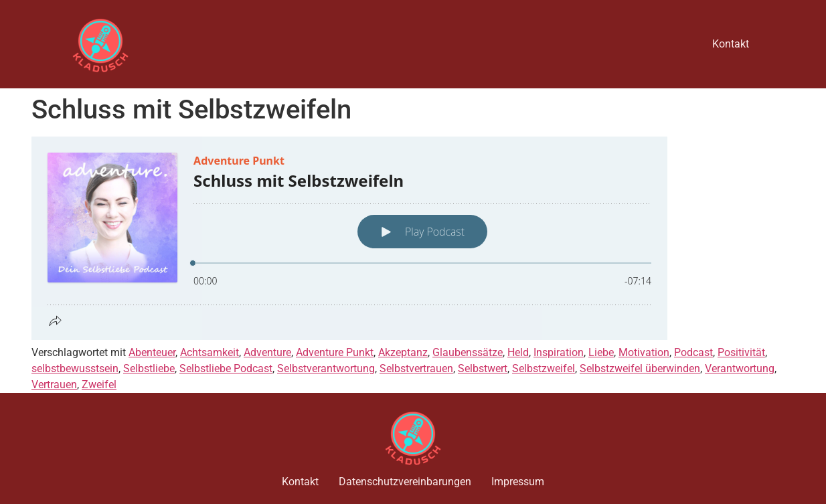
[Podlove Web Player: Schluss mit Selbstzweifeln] (413, 238)
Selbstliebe (149, 368)
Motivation (644, 352)
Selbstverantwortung (326, 368)
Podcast (693, 352)
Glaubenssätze (468, 352)
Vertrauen (54, 385)
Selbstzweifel (544, 368)
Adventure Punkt (335, 352)
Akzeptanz (403, 352)
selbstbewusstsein (75, 368)
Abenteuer (152, 352)
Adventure (267, 352)
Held (518, 352)
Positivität (741, 352)
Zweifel (99, 385)
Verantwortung (740, 368)
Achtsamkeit (210, 352)
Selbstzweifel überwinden (640, 368)
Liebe (601, 352)
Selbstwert (483, 368)
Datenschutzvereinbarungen (405, 482)
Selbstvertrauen (416, 368)
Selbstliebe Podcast (226, 368)
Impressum (518, 482)
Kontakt (731, 44)
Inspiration (559, 352)
